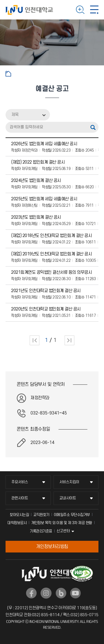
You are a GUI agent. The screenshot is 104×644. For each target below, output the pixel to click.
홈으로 (8, 74)
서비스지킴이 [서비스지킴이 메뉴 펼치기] (69, 482)
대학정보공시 (17, 523)
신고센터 (63, 531)
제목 (15, 115)
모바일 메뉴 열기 (94, 10)
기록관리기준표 (41, 531)
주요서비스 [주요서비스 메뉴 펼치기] (20, 482)
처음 (35, 340)
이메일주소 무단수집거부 (72, 515)
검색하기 (80, 10)
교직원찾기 (41, 515)
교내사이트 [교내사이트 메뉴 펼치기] (68, 498)
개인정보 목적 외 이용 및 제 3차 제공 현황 (62, 523)
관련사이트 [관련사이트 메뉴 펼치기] (20, 498)
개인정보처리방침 (52, 547)
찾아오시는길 (19, 515)
